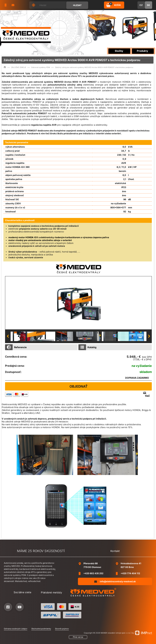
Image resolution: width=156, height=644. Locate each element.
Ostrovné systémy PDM (41, 67)
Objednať (79, 386)
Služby (119, 51)
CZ (141, 5)
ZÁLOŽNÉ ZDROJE (19, 67)
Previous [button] (8, 336)
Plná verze (78, 637)
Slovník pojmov (62, 629)
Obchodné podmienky (41, 629)
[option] (78, 303)
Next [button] (149, 336)
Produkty (142, 51)
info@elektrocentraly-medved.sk (115, 581)
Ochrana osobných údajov (16, 629)
